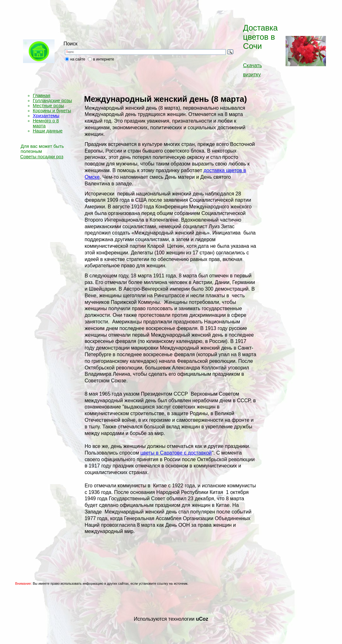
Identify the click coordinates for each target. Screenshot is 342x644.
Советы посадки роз (42, 157)
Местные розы (48, 106)
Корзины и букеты (52, 111)
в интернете (104, 59)
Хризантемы (46, 116)
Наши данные (48, 131)
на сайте (78, 59)
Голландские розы (52, 101)
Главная (42, 96)
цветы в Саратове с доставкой (176, 453)
